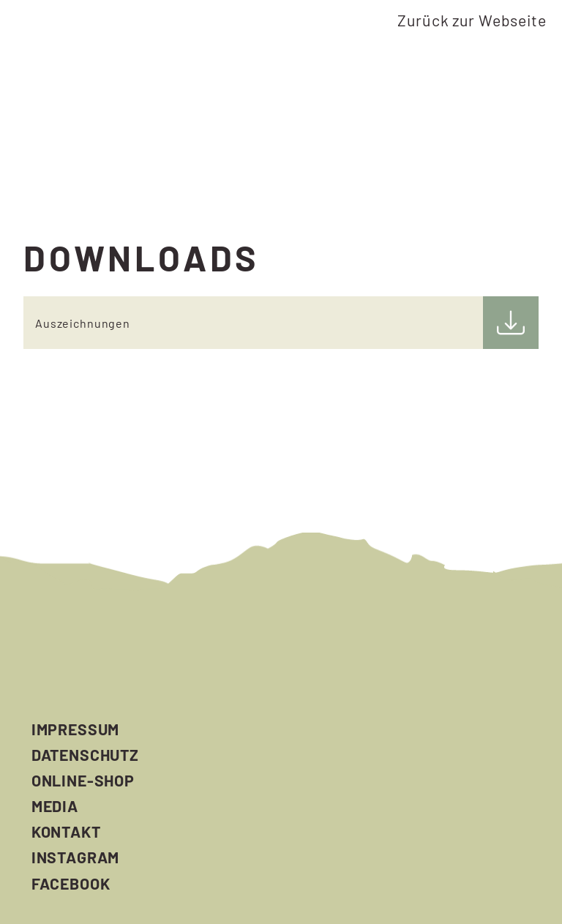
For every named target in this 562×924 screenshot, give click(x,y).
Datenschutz (85, 755)
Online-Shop (83, 780)
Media (55, 806)
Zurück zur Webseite (472, 20)
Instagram (76, 857)
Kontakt (66, 831)
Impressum (76, 729)
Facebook (71, 883)
